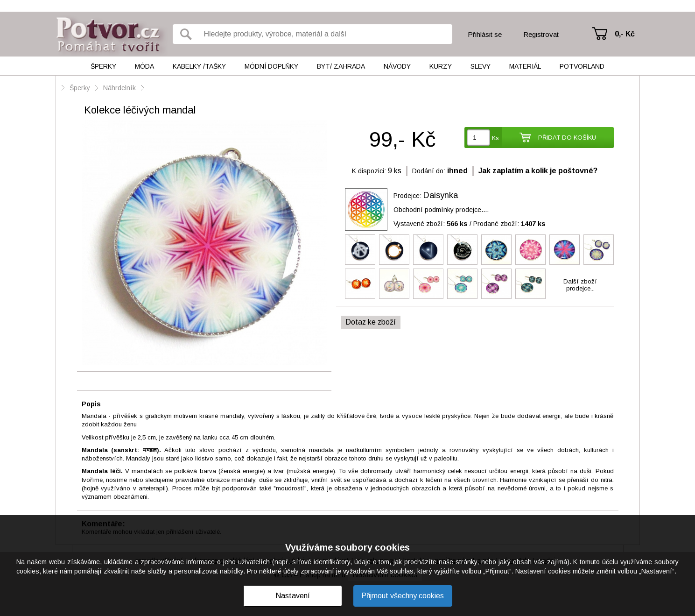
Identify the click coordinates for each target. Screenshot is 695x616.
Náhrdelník (120, 88)
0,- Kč (625, 34)
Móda (144, 66)
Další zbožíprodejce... (580, 285)
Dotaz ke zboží (371, 322)
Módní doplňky (271, 66)
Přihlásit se (485, 34)
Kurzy (441, 66)
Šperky (103, 66)
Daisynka (441, 195)
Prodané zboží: (509, 224)
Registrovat (541, 34)
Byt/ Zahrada (341, 66)
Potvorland (582, 66)
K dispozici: (369, 171)
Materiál (525, 66)
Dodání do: (429, 171)
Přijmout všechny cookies (403, 596)
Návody (397, 66)
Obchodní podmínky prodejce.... (441, 210)
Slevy (481, 66)
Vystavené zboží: (431, 224)
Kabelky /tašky (199, 66)
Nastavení (293, 596)
